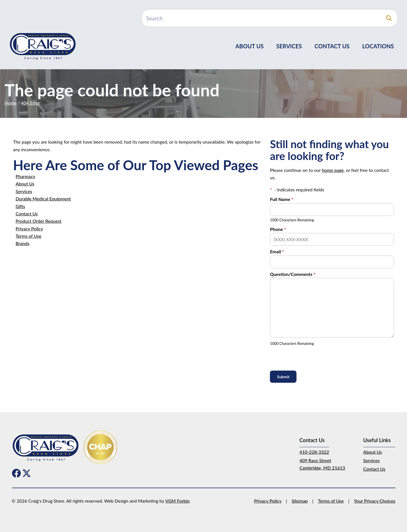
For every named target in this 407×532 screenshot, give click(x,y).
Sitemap (300, 501)
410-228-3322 (314, 452)
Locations (378, 46)
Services (289, 46)
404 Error (30, 103)
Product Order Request (38, 221)
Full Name (282, 199)
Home (11, 103)
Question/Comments (293, 274)
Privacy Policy (29, 229)
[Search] (270, 18)
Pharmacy (25, 176)
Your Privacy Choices (375, 501)
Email (277, 251)
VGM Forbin (177, 501)
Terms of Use (28, 236)
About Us (250, 46)
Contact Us (332, 46)
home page (333, 170)
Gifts (20, 206)
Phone (278, 229)
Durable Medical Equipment (43, 199)
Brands (22, 243)
